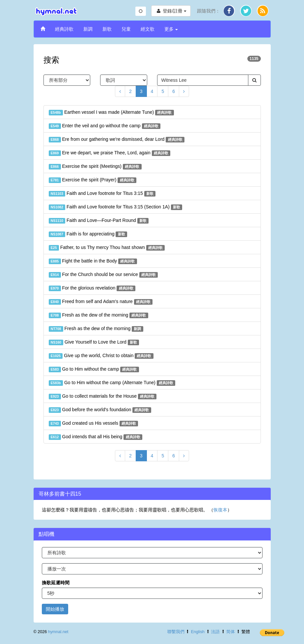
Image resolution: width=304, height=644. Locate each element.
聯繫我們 (176, 632)
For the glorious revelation (92, 288)
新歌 (107, 29)
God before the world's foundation (100, 410)
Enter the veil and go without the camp (105, 126)
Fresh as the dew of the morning (98, 315)
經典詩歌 (64, 29)
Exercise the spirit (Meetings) (95, 167)
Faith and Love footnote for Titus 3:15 (102, 194)
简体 (231, 632)
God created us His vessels (94, 423)
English (198, 632)
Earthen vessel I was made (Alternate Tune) (111, 112)
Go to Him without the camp (94, 369)
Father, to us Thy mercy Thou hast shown (107, 248)
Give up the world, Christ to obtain (101, 356)
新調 (88, 29)
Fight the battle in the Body (93, 261)
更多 (171, 29)
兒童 (126, 29)
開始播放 (55, 609)
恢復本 (220, 510)
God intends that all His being (96, 437)
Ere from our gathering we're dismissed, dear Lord (117, 139)
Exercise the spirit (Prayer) (93, 180)
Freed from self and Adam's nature (101, 302)
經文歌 (148, 29)
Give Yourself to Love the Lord (94, 342)
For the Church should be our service (103, 275)
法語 (215, 632)
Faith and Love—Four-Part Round (99, 221)
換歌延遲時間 (56, 583)
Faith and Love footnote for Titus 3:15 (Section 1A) (116, 207)
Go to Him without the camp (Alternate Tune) (112, 383)
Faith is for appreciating (88, 234)
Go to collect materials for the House (103, 396)
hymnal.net (58, 632)
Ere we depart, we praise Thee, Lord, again (110, 153)
